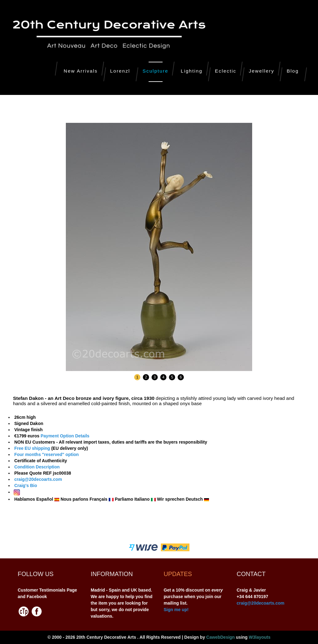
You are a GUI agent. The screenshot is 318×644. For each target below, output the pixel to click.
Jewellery (261, 71)
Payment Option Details (65, 436)
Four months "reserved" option (46, 454)
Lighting (192, 71)
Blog (293, 71)
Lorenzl (120, 71)
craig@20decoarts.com (38, 479)
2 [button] (146, 377)
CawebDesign (220, 637)
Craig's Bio (25, 485)
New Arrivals (81, 71)
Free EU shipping (32, 448)
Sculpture (155, 71)
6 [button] (181, 377)
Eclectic (226, 71)
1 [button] (137, 377)
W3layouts (260, 637)
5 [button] (172, 377)
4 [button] (164, 377)
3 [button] (155, 377)
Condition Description (37, 467)
